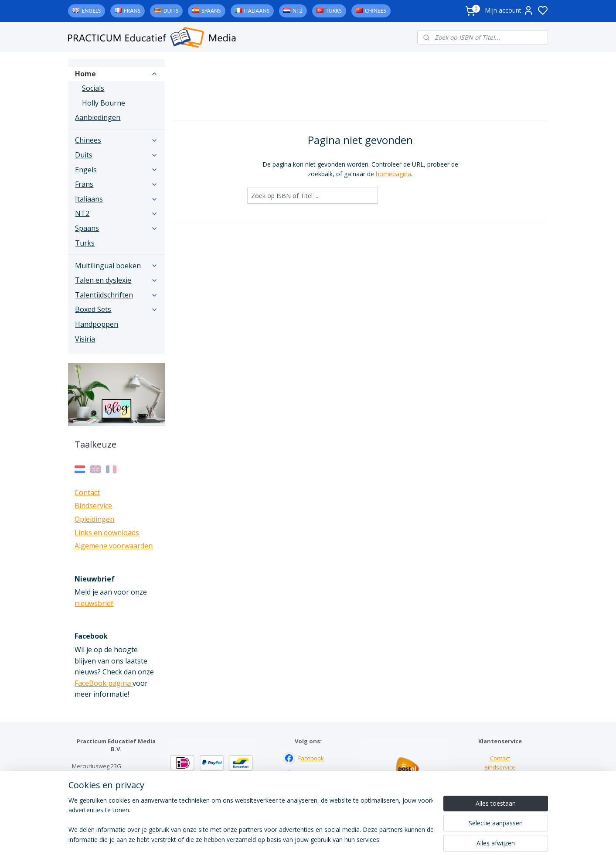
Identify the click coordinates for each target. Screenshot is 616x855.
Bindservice (93, 506)
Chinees (376, 11)
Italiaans (257, 11)
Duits (171, 11)
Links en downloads (107, 533)
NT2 (298, 11)
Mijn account (509, 10)
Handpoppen (97, 324)
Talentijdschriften (116, 295)
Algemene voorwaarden (114, 546)
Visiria (85, 339)
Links (500, 776)
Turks (334, 11)
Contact (87, 492)
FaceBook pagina (104, 683)
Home (116, 74)
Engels (91, 11)
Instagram (311, 776)
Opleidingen (94, 519)
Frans (132, 11)
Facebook (311, 758)
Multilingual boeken (116, 266)
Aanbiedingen (98, 117)
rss (362, 839)
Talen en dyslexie (116, 280)
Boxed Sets (116, 309)
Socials (93, 88)
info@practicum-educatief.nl (109, 803)
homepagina (393, 174)
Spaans (211, 11)
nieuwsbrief (94, 603)
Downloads (500, 786)
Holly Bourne (104, 103)
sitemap (344, 839)
